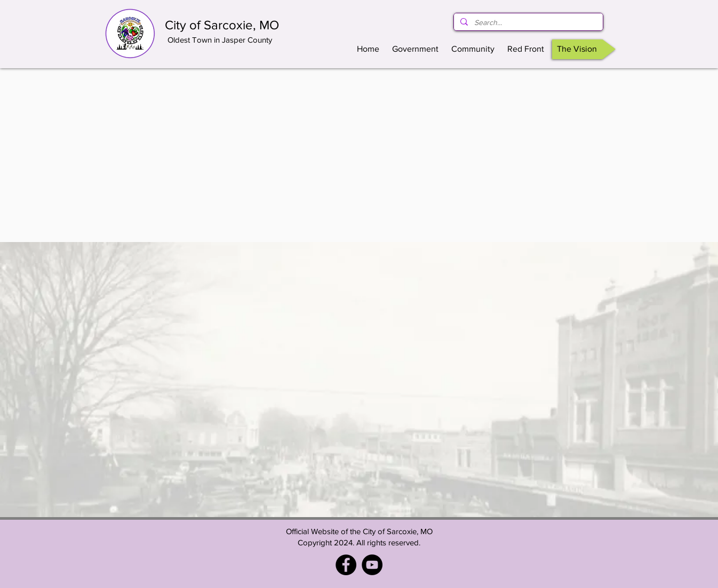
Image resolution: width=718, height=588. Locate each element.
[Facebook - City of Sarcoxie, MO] (346, 565)
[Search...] (527, 23)
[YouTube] (372, 565)
